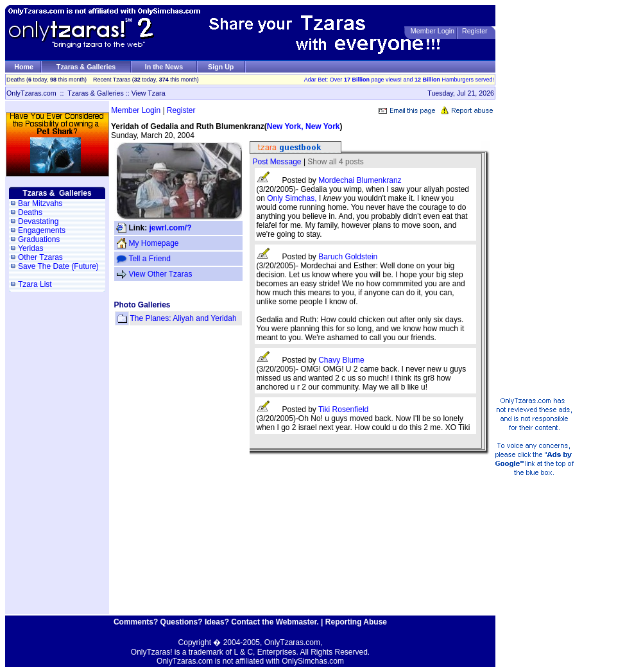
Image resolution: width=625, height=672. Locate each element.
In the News (164, 67)
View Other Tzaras (161, 274)
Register (475, 31)
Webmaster (296, 622)
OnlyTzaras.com (31, 93)
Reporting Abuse (356, 622)
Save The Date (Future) (58, 266)
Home (24, 67)
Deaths (30, 212)
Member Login (432, 31)
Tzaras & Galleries (86, 67)
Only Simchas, (293, 198)
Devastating (38, 221)
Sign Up (221, 67)
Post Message (277, 162)
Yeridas (31, 248)
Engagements (42, 230)
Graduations (39, 239)
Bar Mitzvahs (40, 203)
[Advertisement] (552, 198)
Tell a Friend (150, 259)
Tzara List (35, 284)
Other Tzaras (40, 257)
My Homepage (154, 243)
